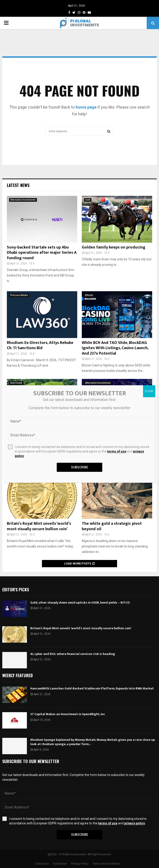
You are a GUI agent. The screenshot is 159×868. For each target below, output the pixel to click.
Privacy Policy (80, 864)
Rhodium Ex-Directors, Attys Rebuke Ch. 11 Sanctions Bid (40, 345)
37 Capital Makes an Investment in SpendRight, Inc (68, 714)
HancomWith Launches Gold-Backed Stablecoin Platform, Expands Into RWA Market (92, 688)
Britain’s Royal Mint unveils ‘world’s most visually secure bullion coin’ (39, 526)
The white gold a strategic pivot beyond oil (112, 526)
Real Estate (16, 383)
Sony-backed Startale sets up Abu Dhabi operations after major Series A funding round (42, 253)
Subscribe (80, 835)
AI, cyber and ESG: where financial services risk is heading (73, 654)
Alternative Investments (23, 200)
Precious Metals (19, 295)
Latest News (18, 185)
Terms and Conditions (107, 864)
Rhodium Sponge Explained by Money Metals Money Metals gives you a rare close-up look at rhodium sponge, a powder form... (93, 742)
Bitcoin (89, 295)
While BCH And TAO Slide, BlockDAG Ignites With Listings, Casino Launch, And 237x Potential (115, 348)
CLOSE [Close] (149, 391)
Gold (88, 200)
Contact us (42, 864)
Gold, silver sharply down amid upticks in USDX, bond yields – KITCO (80, 603)
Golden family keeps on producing (114, 247)
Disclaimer (60, 864)
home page (86, 107)
